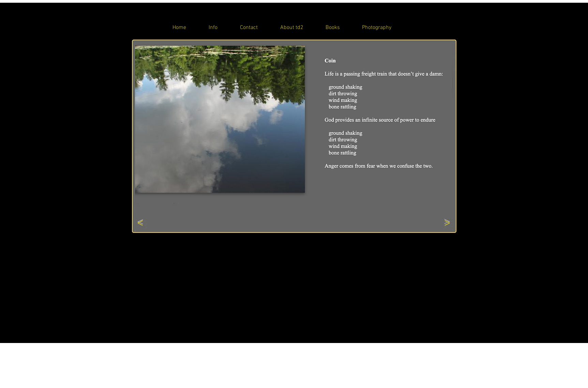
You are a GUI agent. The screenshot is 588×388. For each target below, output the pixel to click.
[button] (292, 123)
